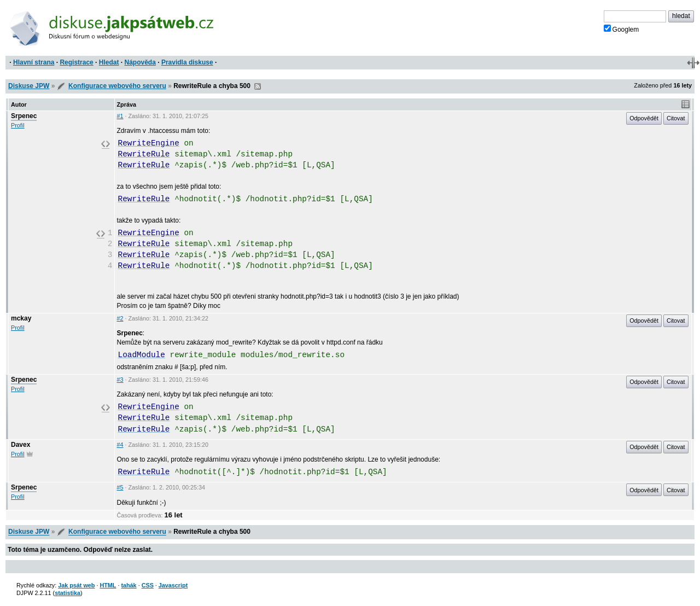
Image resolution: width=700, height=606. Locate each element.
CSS (148, 585)
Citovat (676, 118)
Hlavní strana (34, 62)
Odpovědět (644, 118)
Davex (21, 445)
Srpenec (24, 116)
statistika (68, 593)
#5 (120, 487)
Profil (18, 125)
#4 (120, 445)
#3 (120, 380)
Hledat (109, 62)
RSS (258, 86)
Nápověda (140, 62)
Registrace (76, 62)
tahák (129, 585)
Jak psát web (76, 585)
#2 (120, 318)
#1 (120, 116)
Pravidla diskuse (187, 62)
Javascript (173, 585)
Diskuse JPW (29, 86)
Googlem (622, 29)
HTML (108, 585)
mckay (21, 318)
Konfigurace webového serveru (117, 86)
